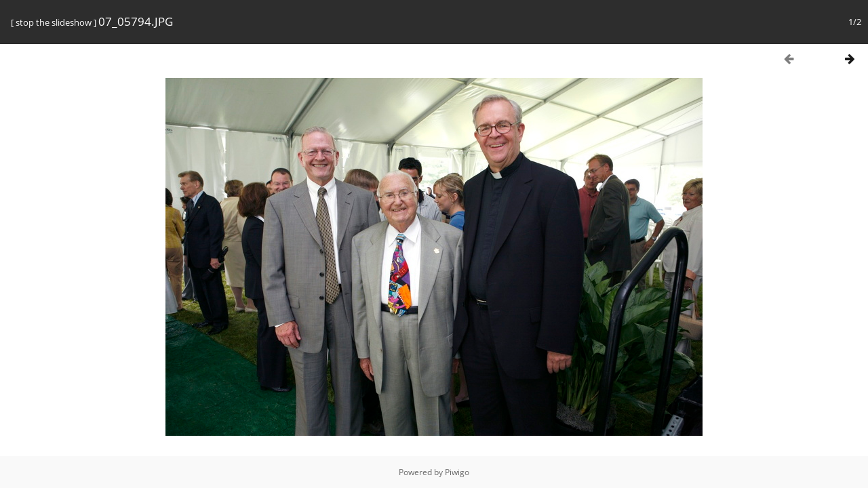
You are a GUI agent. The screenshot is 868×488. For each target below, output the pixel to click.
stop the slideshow (54, 22)
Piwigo (457, 472)
